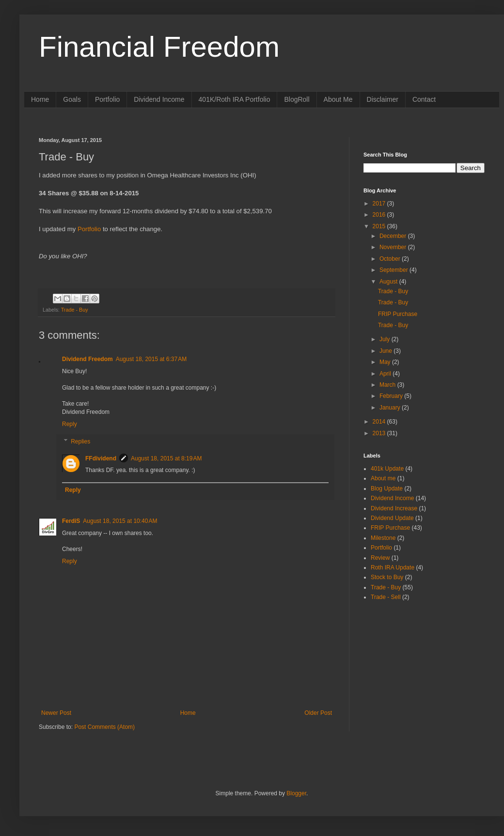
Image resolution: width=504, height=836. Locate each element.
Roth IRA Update (393, 568)
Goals (72, 99)
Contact (424, 99)
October (391, 259)
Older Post (318, 713)
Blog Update (387, 489)
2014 (380, 422)
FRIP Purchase (398, 314)
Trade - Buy (75, 310)
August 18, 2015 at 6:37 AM (151, 359)
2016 (380, 215)
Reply (70, 424)
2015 (380, 226)
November (394, 247)
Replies (80, 442)
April (386, 374)
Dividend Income (159, 99)
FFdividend (101, 458)
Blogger (296, 793)
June (386, 351)
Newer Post (56, 713)
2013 (380, 433)
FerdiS (71, 521)
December (394, 236)
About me (383, 478)
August (389, 282)
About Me (338, 99)
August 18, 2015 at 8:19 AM (166, 458)
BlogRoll (297, 99)
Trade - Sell (386, 597)
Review (380, 558)
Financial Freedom (159, 47)
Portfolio (107, 99)
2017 (380, 204)
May (386, 362)
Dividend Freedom (87, 359)
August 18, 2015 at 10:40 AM (120, 521)
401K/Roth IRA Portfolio (235, 99)
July (386, 339)
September (394, 270)
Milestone (383, 538)
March (388, 385)
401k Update (387, 469)
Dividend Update (392, 518)
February (392, 396)
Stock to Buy (387, 577)
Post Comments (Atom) (104, 727)
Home (40, 99)
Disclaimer (383, 99)
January (391, 408)
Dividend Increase (394, 508)
